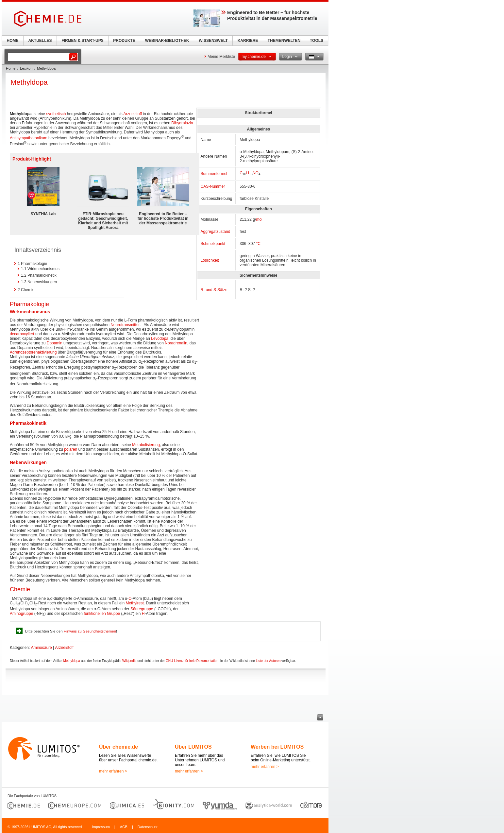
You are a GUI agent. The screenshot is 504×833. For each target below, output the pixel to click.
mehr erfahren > (113, 771)
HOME (13, 41)
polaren (71, 449)
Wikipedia (129, 661)
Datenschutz (148, 827)
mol (259, 219)
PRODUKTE (124, 41)
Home (11, 68)
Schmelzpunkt (213, 244)
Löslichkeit (210, 260)
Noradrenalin (176, 343)
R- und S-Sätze (214, 290)
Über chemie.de (118, 747)
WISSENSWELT (213, 41)
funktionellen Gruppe (102, 614)
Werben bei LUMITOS (277, 747)
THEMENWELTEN (284, 41)
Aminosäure (42, 648)
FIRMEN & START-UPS (82, 41)
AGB (124, 827)
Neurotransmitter (125, 325)
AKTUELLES (40, 41)
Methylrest (134, 603)
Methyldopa (72, 661)
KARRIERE (248, 41)
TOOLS (317, 41)
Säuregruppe (142, 609)
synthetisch (56, 114)
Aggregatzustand (216, 232)
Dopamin (55, 343)
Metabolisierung (146, 445)
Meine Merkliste (221, 57)
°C (258, 244)
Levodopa (160, 338)
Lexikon (26, 68)
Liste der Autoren (268, 661)
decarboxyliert (22, 334)
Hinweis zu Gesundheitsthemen (90, 631)
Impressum (101, 827)
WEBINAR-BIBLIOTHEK (167, 41)
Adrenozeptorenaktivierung (33, 352)
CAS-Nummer (213, 186)
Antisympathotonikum (29, 138)
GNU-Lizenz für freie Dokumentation (192, 661)
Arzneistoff (133, 114)
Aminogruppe (21, 614)
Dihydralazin (182, 123)
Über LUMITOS (193, 747)
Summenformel (214, 174)
